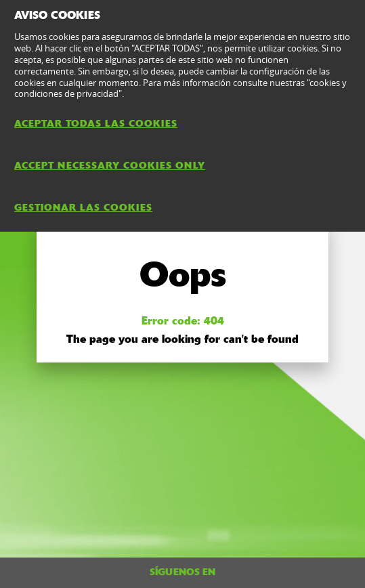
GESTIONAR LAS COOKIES (83, 207)
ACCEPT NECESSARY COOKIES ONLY (110, 165)
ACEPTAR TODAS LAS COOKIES (96, 123)
